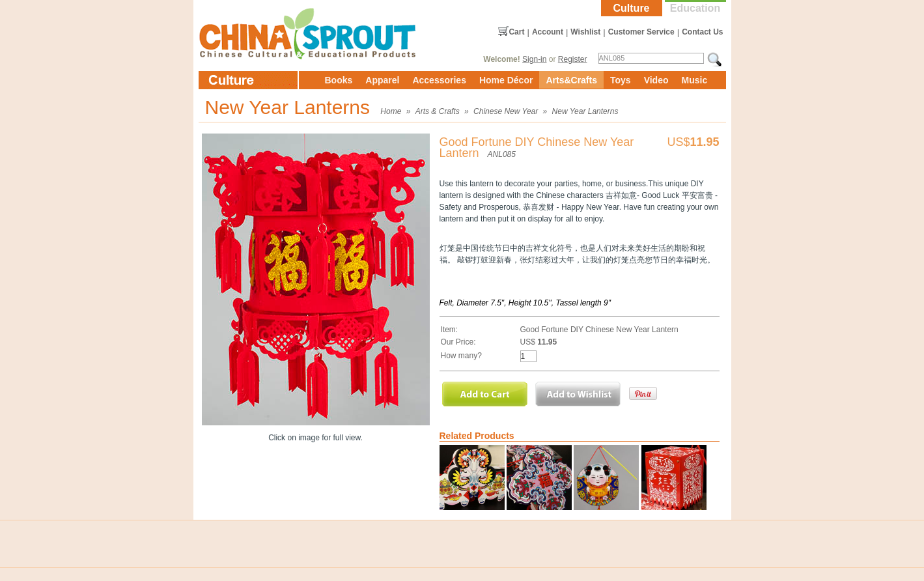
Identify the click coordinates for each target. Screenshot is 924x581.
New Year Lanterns (585, 111)
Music (695, 80)
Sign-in (534, 59)
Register (573, 59)
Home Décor (506, 80)
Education (695, 8)
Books (339, 80)
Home (391, 111)
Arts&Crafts (571, 80)
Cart (516, 32)
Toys (621, 80)
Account (548, 32)
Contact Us (702, 32)
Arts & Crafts (438, 111)
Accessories (439, 80)
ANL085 (502, 154)
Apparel (382, 80)
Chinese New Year (506, 111)
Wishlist (585, 32)
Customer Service (641, 32)
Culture (632, 8)
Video (656, 80)
